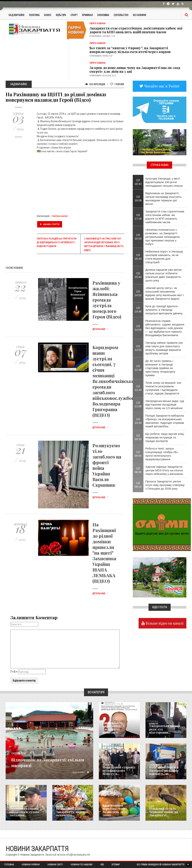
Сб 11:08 (138, 404)
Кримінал (87, 15)
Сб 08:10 (138, 485)
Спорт (74, 15)
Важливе (60, 806)
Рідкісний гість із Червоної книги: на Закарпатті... (162, 813)
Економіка (103, 15)
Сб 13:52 (138, 348)
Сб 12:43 (138, 388)
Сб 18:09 (138, 199)
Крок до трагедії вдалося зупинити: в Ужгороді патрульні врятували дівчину (164, 310)
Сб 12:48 (138, 368)
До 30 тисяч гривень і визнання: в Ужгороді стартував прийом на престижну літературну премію (160, 368)
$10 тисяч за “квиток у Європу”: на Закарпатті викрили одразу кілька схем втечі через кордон (130, 50)
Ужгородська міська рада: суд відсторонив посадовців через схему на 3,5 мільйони (165, 404)
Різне (152, 806)
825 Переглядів (95, 84)
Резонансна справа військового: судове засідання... (23, 813)
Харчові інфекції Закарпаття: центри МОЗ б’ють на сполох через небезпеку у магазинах (164, 470)
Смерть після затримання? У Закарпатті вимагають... (119, 730)
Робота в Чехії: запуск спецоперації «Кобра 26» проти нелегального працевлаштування (162, 454)
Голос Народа (108, 724)
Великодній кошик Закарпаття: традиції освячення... (70, 813)
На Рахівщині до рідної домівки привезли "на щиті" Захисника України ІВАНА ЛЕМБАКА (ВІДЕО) (104, 553)
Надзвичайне (17, 15)
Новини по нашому (18, 806)
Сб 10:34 (138, 421)
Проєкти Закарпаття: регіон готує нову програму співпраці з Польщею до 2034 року (165, 485)
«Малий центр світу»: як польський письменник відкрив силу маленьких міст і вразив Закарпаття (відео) (165, 293)
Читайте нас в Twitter (161, 86)
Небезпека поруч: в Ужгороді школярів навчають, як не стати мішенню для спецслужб (164, 257)
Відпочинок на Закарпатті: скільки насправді (49, 762)
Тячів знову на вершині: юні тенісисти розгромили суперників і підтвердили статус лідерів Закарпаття (163, 388)
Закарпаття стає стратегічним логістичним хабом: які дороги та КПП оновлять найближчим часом (136, 30)
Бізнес (48, 15)
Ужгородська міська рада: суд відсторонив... (165, 731)
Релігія (106, 806)
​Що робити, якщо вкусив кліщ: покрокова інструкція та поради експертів (165, 437)
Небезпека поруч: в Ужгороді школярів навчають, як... (162, 771)
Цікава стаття (50, 224)
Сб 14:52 (138, 293)
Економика (108, 765)
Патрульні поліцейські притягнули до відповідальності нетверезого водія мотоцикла (57, 243)
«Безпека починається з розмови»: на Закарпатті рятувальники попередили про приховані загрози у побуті (162, 237)
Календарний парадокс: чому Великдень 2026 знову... (118, 813)
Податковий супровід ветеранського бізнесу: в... (118, 771)
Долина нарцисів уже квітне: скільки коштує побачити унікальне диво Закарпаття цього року (164, 275)
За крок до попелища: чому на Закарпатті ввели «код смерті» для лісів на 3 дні (135, 70)
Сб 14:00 (138, 328)
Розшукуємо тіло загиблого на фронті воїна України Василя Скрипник (107, 465)
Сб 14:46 (138, 310)
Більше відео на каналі (164, 623)
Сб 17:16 (138, 217)
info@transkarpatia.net (78, 855)
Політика (34, 15)
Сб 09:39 (138, 437)
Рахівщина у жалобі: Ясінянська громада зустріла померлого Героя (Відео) (107, 300)
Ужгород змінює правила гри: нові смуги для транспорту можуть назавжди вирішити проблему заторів (164, 348)
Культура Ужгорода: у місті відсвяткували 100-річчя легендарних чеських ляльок (164, 182)
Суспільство (121, 15)
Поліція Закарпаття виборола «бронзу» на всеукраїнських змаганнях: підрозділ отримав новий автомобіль (165, 421)
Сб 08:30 (138, 470)
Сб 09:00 (138, 454)
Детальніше (100, 329)
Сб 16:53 (138, 237)
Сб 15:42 (138, 275)
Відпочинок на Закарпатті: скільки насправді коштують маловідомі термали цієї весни (163, 199)
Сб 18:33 (138, 182)
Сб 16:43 (138, 257)
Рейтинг (117, 84)
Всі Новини (139, 15)
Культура (61, 15)
